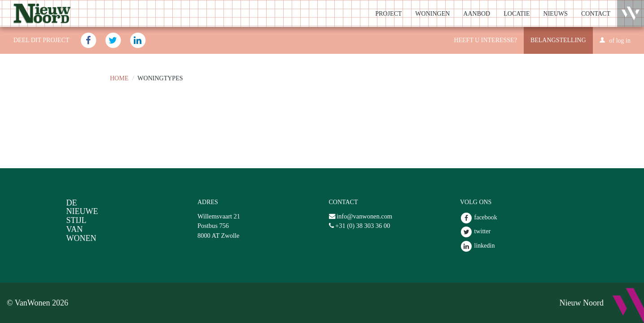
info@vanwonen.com (364, 216)
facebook (479, 217)
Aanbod (477, 14)
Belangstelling (558, 40)
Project (388, 14)
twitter (475, 231)
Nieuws (556, 14)
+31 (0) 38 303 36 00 (363, 226)
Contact (596, 14)
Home (119, 78)
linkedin (477, 246)
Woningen (432, 14)
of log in (620, 41)
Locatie (517, 14)
